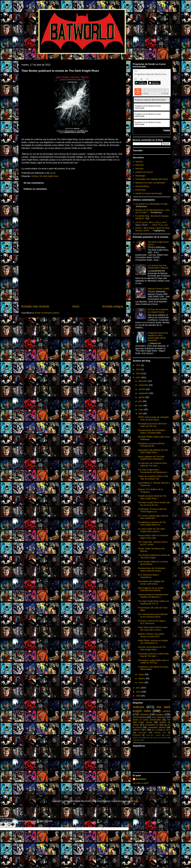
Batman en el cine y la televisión (150, 183)
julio (141, 401)
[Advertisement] (72, 282)
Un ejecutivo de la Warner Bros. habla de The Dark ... (153, 464)
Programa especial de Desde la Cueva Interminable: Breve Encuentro (158, 337)
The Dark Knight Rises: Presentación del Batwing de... (153, 471)
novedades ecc (152, 725)
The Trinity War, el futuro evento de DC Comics (153, 543)
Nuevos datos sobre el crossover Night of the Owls (153, 537)
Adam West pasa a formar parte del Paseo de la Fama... (153, 629)
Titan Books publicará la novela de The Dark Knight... (154, 556)
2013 (139, 373)
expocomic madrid (153, 735)
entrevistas (137, 740)
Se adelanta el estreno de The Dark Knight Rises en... (152, 524)
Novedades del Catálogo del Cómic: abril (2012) (151, 583)
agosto (142, 397)
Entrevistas (140, 190)
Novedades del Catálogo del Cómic (152, 179)
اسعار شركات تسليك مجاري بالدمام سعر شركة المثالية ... (152, 223)
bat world (166, 730)
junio (141, 405)
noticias (35, 176)
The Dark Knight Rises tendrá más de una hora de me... (154, 504)
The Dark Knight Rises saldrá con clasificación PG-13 (153, 602)
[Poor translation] (11, 825)
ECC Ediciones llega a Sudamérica (148, 576)
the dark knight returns (152, 721)
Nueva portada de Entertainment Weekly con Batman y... (153, 596)
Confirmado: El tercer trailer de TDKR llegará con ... (152, 510)
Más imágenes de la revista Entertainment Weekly (151, 589)
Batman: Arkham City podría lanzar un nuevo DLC (151, 635)
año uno (155, 730)
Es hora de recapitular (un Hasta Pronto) (158, 311)
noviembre (144, 385)
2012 (139, 377)
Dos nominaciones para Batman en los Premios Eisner (153, 615)
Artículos (139, 169)
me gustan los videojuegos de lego (151, 204)
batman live (160, 733)
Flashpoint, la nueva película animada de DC (151, 445)
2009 (139, 696)
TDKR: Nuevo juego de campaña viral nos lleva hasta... (153, 418)
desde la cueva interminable (147, 720)
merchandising (140, 717)
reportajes (143, 733)
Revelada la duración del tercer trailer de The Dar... (152, 425)
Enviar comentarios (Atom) (47, 313)
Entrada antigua (113, 306)
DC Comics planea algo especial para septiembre (153, 517)
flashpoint (137, 735)
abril (141, 414)
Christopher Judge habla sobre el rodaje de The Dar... (153, 662)
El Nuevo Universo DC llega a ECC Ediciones (152, 622)
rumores (144, 714)
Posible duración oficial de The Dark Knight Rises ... (152, 497)
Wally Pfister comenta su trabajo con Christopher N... (153, 642)
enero (141, 682)
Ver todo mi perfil (141, 783)
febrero (142, 678)
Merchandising (142, 186)
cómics (166, 711)
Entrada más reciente (35, 306)
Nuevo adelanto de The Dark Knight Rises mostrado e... (151, 458)
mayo (141, 409)
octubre (142, 389)
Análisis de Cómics (144, 172)
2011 (139, 688)
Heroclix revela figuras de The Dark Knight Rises (152, 648)
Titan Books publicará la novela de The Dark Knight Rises (60, 71)
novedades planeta (157, 727)
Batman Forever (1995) (159, 289)
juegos (160, 714)
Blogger (135, 801)
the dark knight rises (49, 176)
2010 (139, 692)
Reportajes (140, 176)
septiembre (144, 393)
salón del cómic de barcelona (157, 738)
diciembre (143, 381)
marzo (142, 674)
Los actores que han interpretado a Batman (158, 267)
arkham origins (140, 730)
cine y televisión (159, 717)
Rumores (140, 165)
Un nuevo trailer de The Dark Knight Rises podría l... (151, 530)
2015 (139, 369)
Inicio (76, 306)
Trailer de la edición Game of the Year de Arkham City (153, 478)
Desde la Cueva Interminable (149, 193)
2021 (139, 365)
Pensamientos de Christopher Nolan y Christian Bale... (152, 431)
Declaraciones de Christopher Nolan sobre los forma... (152, 569)
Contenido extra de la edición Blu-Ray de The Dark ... (154, 655)
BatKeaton (141, 779)
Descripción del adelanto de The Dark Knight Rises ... (153, 451)
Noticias (139, 162)
